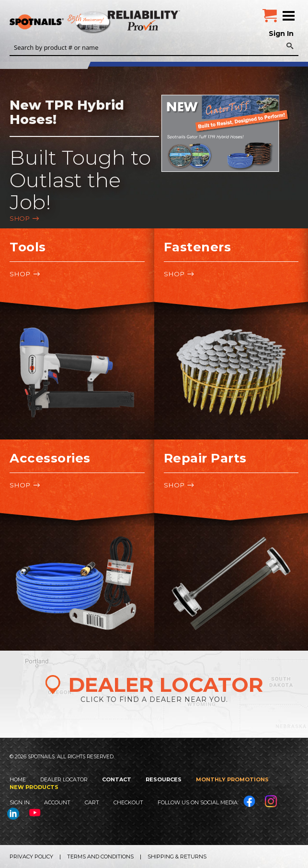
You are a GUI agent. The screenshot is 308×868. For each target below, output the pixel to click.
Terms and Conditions (100, 857)
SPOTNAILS (72, 23)
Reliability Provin (145, 20)
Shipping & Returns (177, 857)
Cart (92, 802)
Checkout (128, 802)
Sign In (281, 34)
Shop (20, 218)
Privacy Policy (31, 857)
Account (57, 802)
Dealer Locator (64, 779)
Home (18, 779)
